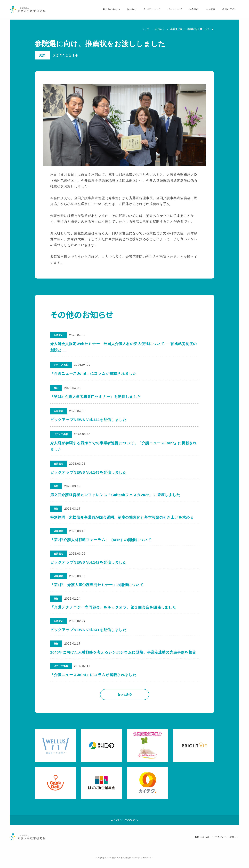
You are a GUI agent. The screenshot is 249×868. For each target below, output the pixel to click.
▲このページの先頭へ (124, 827)
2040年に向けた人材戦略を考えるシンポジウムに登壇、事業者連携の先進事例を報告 (123, 658)
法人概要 (209, 10)
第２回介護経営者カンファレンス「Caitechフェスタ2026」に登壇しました (115, 496)
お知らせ (131, 10)
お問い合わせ (202, 844)
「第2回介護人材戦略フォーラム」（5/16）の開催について (101, 542)
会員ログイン (228, 10)
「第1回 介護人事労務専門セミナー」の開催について (97, 589)
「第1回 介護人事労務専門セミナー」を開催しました (96, 397)
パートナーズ (174, 10)
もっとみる (125, 701)
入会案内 (193, 10)
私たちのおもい (110, 10)
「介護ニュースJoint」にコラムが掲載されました (94, 373)
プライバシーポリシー (227, 844)
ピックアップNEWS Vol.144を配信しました (89, 420)
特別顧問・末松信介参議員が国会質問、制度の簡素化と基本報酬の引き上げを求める (122, 519)
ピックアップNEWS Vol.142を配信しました (89, 565)
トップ (146, 29)
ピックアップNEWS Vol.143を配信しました (89, 473)
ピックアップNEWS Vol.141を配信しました (89, 635)
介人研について (151, 10)
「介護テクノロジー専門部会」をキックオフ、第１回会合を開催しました (113, 612)
